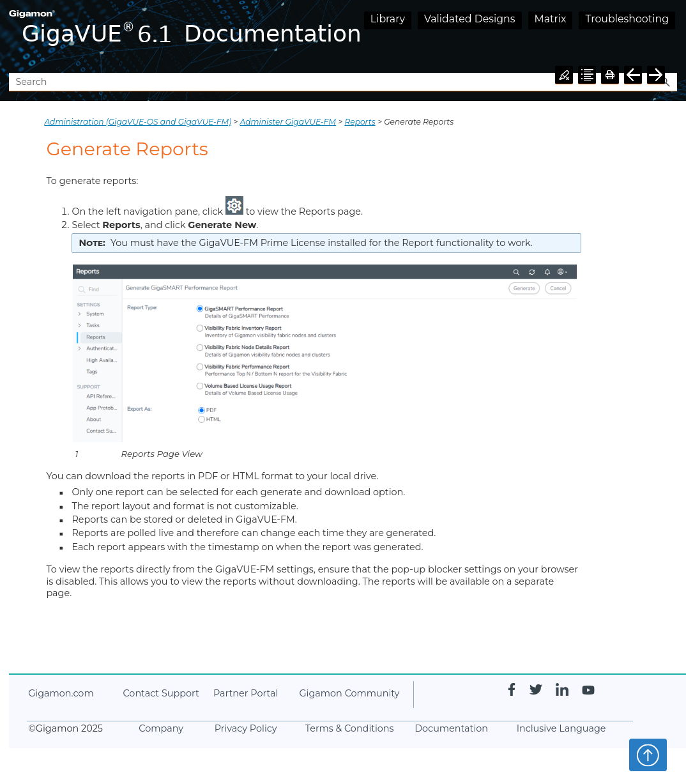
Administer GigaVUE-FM (288, 122)
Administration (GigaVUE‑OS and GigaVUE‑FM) (138, 122)
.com (61, 693)
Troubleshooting (627, 19)
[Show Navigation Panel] (670, 36)
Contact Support (161, 693)
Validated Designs (470, 19)
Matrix (551, 19)
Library (388, 19)
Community (349, 693)
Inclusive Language (561, 728)
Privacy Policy (246, 728)
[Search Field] (343, 82)
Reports (360, 122)
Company (161, 728)
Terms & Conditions (350, 728)
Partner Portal (246, 693)
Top (648, 755)
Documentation (451, 728)
